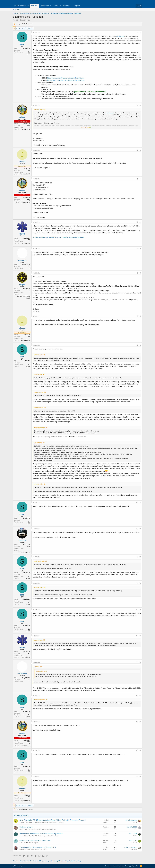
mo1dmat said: (39, 392)
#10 (140, 503)
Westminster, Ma (25, 174)
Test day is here (26, 827)
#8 (140, 316)
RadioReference (20, 6)
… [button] (22, 28)
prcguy (135, 836)
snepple (22, 822)
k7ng (135, 829)
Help (137, 866)
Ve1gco (22, 285)
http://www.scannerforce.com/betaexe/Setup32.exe (66, 78)
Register (77, 6)
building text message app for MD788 (35, 840)
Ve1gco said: (38, 443)
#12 (140, 557)
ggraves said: (38, 110)
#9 (140, 345)
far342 (135, 822)
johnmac (22, 162)
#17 (140, 695)
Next (30, 28)
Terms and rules (119, 866)
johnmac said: (39, 355)
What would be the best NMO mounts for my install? (41, 834)
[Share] (137, 33)
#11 (140, 529)
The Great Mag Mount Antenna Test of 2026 (38, 847)
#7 (140, 273)
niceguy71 (23, 849)
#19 (140, 751)
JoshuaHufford (24, 836)
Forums (34, 6)
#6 (140, 249)
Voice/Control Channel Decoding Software (45, 822)
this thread (120, 36)
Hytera (36, 843)
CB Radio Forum (40, 849)
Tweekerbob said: (40, 428)
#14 (140, 610)
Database (67, 6)
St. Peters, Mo (26, 244)
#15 (140, 636)
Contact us (109, 866)
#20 (140, 777)
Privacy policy (130, 866)
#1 (140, 32)
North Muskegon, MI (24, 552)
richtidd (22, 117)
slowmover (134, 849)
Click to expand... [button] (87, 127)
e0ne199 (22, 843)
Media (56, 6)
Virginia (28, 54)
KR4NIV (22, 829)
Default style (18, 866)
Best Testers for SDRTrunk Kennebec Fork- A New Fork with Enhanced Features (53, 820)
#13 (140, 583)
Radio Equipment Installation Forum (48, 836)
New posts (16, 9)
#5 (140, 222)
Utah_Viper (22, 540)
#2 (140, 105)
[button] (28, 6)
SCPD (16, 20)
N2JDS (22, 234)
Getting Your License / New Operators (45, 829)
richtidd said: (38, 375)
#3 (140, 150)
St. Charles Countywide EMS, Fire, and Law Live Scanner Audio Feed (58, 237)
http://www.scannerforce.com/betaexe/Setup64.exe (66, 80)
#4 (140, 179)
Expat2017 (134, 842)
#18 (140, 722)
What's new (45, 6)
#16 (140, 662)
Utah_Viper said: (39, 561)
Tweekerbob (22, 260)
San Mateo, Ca (26, 129)
